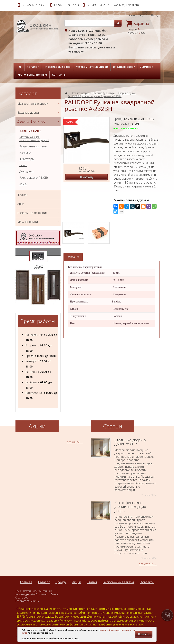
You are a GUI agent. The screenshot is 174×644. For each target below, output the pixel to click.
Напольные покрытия (39, 213)
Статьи (92, 582)
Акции (77, 582)
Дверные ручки (127, 93)
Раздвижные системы (33, 146)
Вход (154, 15)
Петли (23, 165)
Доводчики (26, 171)
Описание (73, 257)
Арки (39, 204)
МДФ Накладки (39, 222)
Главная (26, 582)
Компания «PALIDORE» (139, 119)
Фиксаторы (27, 159)
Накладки (25, 153)
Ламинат (147, 67)
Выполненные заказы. (119, 582)
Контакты (59, 74)
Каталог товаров (80, 93)
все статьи (146, 564)
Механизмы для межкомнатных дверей (34, 139)
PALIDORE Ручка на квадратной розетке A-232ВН (95, 96)
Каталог (33, 67)
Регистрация (137, 15)
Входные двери (124, 67)
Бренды (61, 582)
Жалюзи (39, 195)
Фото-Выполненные (33, 74)
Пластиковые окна (57, 67)
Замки (23, 184)
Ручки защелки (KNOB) (34, 178)
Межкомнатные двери (92, 67)
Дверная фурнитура (104, 93)
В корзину (87, 177)
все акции (73, 442)
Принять (144, 634)
